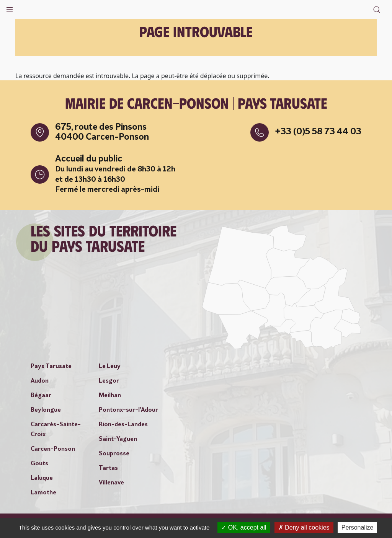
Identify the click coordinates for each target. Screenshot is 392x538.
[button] (10, 8)
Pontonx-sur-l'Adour (128, 410)
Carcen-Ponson (53, 449)
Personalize (358, 527)
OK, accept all (244, 527)
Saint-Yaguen (118, 439)
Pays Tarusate (51, 367)
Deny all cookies (304, 527)
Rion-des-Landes (123, 425)
